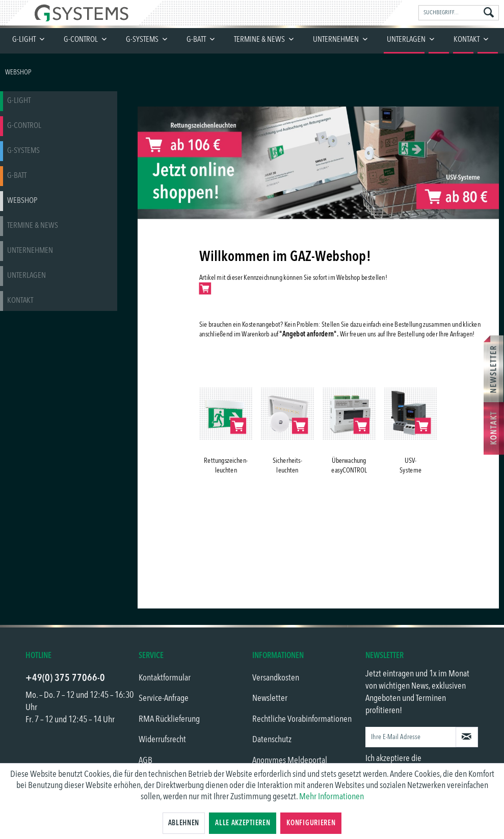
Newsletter (270, 698)
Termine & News (33, 226)
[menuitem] (459, 13)
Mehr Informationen (331, 797)
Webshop (22, 201)
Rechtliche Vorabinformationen (302, 719)
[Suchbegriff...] (459, 13)
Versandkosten (276, 678)
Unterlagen (26, 276)
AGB (145, 761)
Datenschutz (272, 740)
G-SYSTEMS (23, 151)
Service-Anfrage (164, 698)
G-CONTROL (24, 126)
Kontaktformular (165, 678)
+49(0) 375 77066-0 (65, 678)
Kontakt (20, 301)
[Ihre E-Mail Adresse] (411, 737)
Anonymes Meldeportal (290, 761)
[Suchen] (489, 13)
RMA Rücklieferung (169, 719)
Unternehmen (30, 251)
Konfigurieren (311, 823)
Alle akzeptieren (243, 823)
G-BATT (17, 176)
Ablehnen (184, 823)
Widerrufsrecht (162, 740)
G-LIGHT (19, 101)
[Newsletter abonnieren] (467, 737)
